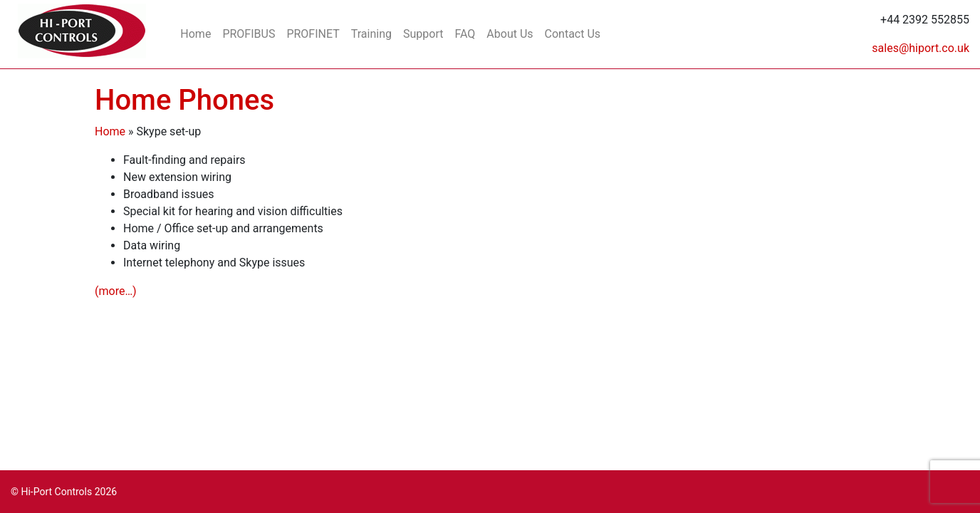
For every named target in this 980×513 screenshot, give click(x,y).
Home (196, 34)
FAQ (465, 34)
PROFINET (313, 34)
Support (423, 34)
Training (371, 34)
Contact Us (573, 34)
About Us (510, 34)
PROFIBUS (249, 34)
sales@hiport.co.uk (921, 48)
